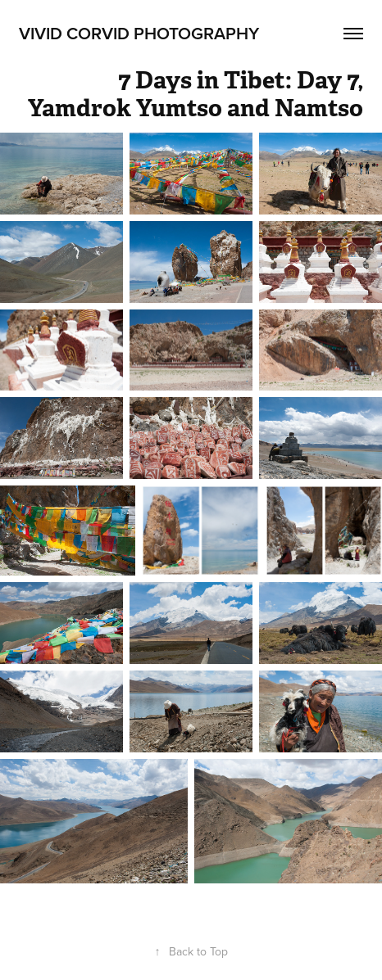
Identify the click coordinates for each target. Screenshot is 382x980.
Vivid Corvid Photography (139, 33)
